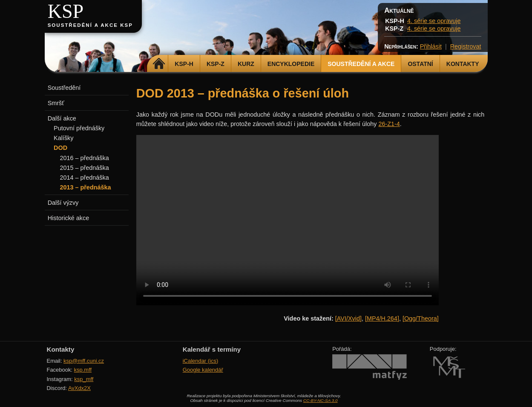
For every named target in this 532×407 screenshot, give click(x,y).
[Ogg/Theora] (421, 318)
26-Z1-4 (389, 124)
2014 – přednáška (84, 178)
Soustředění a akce (361, 64)
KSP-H (184, 64)
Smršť (56, 103)
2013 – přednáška (85, 187)
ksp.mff (83, 370)
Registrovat (466, 46)
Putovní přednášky (79, 128)
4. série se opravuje (434, 21)
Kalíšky (63, 138)
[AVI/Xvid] (348, 318)
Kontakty (463, 64)
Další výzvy (63, 203)
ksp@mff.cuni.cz (84, 361)
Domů (159, 64)
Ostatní (420, 64)
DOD (60, 148)
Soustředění (64, 88)
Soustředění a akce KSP (90, 25)
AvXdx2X (79, 388)
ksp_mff (84, 379)
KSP (66, 11)
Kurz (246, 64)
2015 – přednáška (84, 168)
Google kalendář (203, 370)
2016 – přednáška (84, 158)
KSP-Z (216, 64)
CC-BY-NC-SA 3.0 (321, 400)
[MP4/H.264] (382, 318)
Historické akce (69, 218)
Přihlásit (431, 46)
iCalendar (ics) (201, 361)
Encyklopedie (291, 64)
